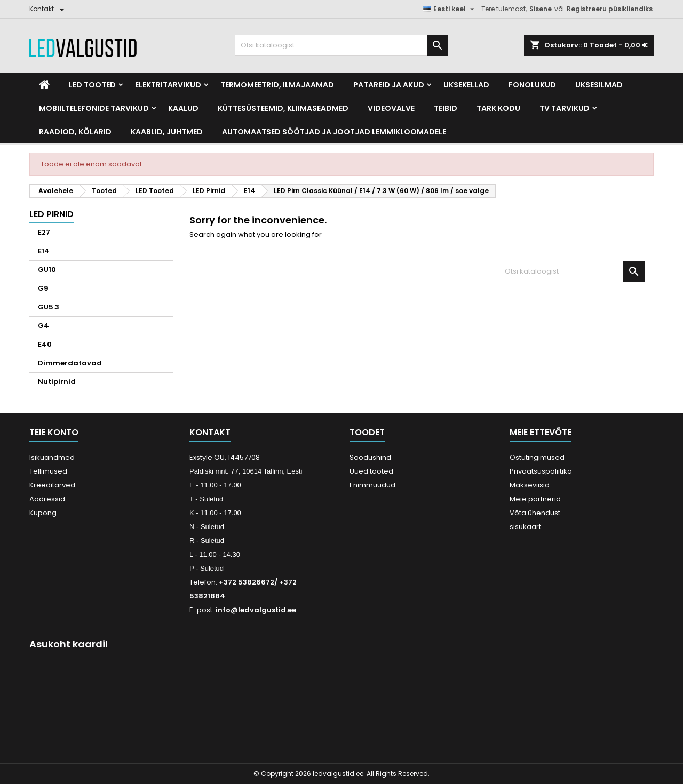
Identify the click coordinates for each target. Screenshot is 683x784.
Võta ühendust (535, 513)
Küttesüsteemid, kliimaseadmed (283, 108)
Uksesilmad (599, 85)
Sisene (541, 9)
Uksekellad (466, 85)
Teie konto (54, 432)
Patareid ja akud (389, 85)
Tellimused (48, 471)
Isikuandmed (52, 457)
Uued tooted (371, 471)
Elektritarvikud (168, 85)
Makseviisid (530, 485)
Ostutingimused (537, 457)
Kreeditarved (52, 485)
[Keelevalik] (450, 9)
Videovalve (391, 108)
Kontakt (210, 432)
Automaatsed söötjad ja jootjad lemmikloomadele (334, 132)
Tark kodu (498, 108)
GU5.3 (49, 307)
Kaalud (183, 108)
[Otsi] (341, 45)
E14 (44, 251)
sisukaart (525, 527)
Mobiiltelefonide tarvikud (94, 108)
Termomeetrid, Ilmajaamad (277, 85)
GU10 (47, 270)
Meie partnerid (535, 499)
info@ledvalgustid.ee (256, 610)
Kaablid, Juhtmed (167, 132)
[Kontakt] (49, 9)
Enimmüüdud (372, 485)
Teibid (446, 108)
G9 (43, 288)
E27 (44, 232)
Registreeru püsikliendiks (610, 9)
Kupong (43, 513)
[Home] (44, 85)
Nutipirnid (57, 382)
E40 (45, 344)
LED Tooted (92, 85)
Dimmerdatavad (70, 363)
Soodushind (370, 457)
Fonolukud (532, 85)
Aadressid (47, 499)
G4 (43, 326)
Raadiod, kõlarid (75, 132)
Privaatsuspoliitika (541, 471)
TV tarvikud (565, 108)
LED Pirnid (51, 214)
